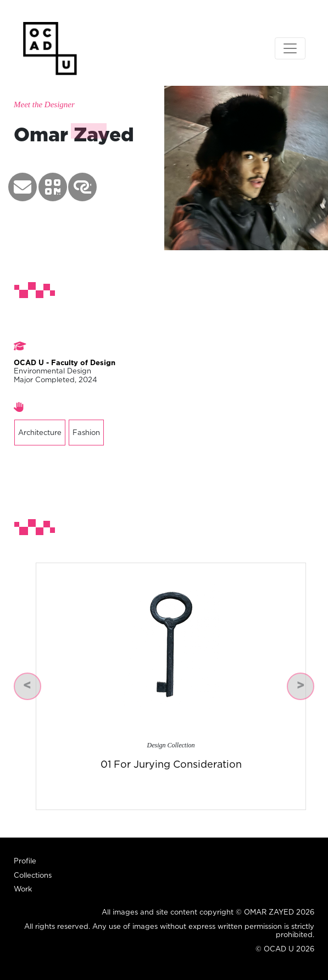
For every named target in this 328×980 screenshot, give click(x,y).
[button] (23, 187)
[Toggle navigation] (290, 48)
